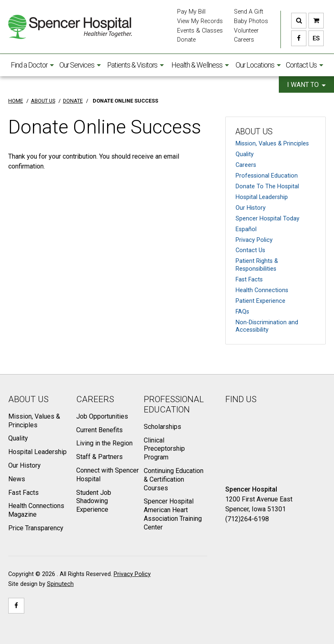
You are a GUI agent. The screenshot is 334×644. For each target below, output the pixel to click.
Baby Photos (251, 21)
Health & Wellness (200, 65)
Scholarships (162, 427)
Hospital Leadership (262, 197)
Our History (251, 208)
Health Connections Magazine (36, 510)
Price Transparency (36, 528)
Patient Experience (260, 301)
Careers (244, 40)
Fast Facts (249, 280)
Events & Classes (200, 31)
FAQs (242, 312)
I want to (306, 85)
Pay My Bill (191, 12)
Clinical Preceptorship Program (164, 449)
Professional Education (267, 176)
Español (246, 229)
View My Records (200, 21)
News (17, 479)
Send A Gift (249, 12)
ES (314, 38)
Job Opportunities (102, 416)
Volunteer (246, 31)
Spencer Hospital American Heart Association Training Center (173, 514)
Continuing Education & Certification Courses (174, 479)
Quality (245, 154)
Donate (186, 40)
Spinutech (60, 584)
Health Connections (262, 290)
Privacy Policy (254, 240)
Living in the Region (104, 443)
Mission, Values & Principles (272, 144)
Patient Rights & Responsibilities (257, 265)
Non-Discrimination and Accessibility (267, 326)
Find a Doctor (32, 65)
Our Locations (258, 65)
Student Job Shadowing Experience (94, 501)
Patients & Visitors (135, 65)
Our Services (80, 65)
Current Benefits (99, 430)
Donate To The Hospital (267, 186)
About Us (254, 132)
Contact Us (305, 65)
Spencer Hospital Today (267, 219)
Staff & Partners (99, 457)
